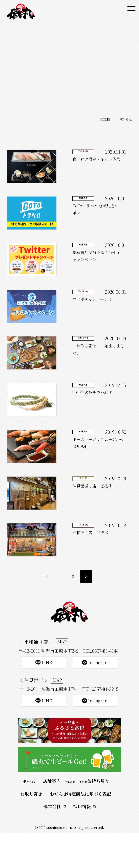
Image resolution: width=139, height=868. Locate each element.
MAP (63, 673)
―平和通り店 (69, 817)
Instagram (95, 694)
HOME (104, 119)
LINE (44, 694)
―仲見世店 (82, 817)
